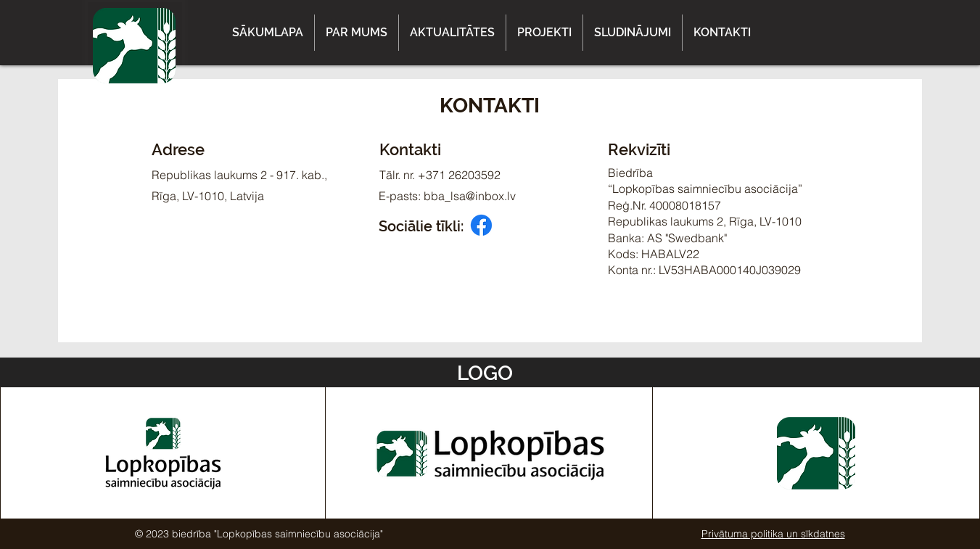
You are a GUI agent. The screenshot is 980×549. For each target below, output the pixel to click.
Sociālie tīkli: (421, 226)
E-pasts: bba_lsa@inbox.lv (447, 196)
